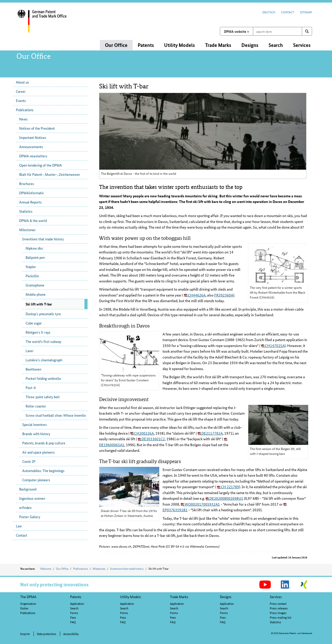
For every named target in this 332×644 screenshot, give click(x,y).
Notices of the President (37, 128)
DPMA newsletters (33, 156)
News (23, 119)
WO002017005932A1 (200, 504)
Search (74, 608)
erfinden (25, 507)
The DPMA (28, 597)
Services (276, 597)
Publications (25, 110)
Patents (76, 597)
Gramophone (35, 285)
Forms (74, 613)
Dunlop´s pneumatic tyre (43, 314)
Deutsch (269, 12)
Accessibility (71, 634)
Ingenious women (32, 498)
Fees (73, 617)
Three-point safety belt (43, 397)
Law (19, 526)
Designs (226, 597)
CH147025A (273, 345)
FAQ (73, 622)
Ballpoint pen (35, 257)
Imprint (25, 634)
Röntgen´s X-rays (38, 332)
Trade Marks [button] (218, 45)
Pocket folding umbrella (43, 378)
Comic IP (29, 461)
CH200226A (142, 433)
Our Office (62, 568)
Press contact (278, 603)
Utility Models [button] (179, 45)
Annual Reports (30, 202)
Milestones (27, 230)
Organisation (28, 603)
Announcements (31, 147)
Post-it (31, 387)
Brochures (27, 183)
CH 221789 (228, 487)
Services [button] (302, 45)
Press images (278, 613)
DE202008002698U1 (224, 498)
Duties (24, 608)
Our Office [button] (116, 45)
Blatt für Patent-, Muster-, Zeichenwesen (50, 174)
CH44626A (195, 295)
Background (28, 489)
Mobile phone (36, 294)
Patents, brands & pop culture (44, 443)
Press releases (279, 608)
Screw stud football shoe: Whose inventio (56, 415)
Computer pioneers (36, 480)
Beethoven (33, 369)
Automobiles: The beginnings (43, 471)
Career (21, 91)
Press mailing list (281, 617)
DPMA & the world (33, 220)
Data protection (46, 634)
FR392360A (224, 295)
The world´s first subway (43, 341)
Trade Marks (179, 597)
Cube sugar (34, 323)
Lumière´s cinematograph (44, 360)
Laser (30, 351)
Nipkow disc (34, 248)
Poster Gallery (30, 517)
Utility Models (131, 597)
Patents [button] (146, 45)
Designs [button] (250, 45)
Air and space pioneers (39, 452)
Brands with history (36, 434)
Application (77, 603)
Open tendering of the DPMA (41, 165)
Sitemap (306, 12)
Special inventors (35, 424)
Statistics (26, 211)
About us (22, 82)
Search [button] (276, 45)
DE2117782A (210, 433)
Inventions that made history (43, 239)
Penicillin (32, 276)
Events (21, 100)
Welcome (46, 568)
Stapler (31, 267)
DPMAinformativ (31, 193)
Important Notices (33, 137)
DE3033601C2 (151, 439)
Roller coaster (36, 406)
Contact (288, 12)
